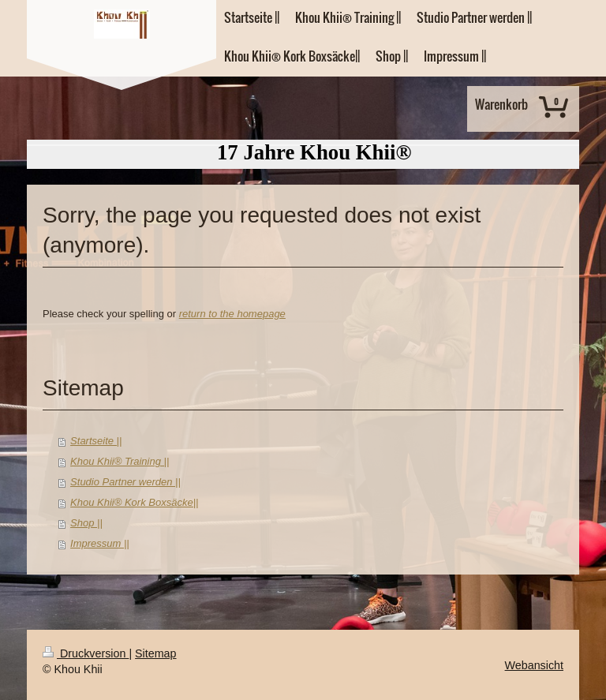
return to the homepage (232, 314)
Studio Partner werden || (125, 482)
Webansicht (534, 665)
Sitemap (155, 653)
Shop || (86, 523)
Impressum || (100, 543)
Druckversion (86, 653)
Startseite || (96, 441)
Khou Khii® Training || (120, 461)
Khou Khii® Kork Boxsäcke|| (134, 502)
